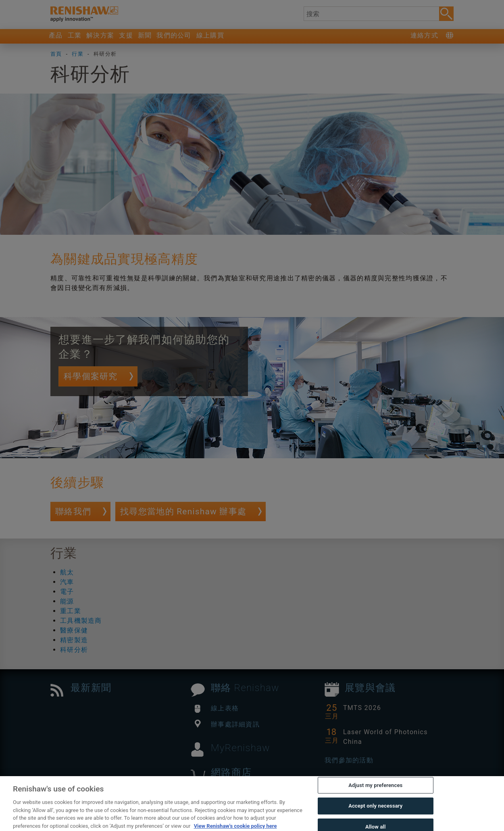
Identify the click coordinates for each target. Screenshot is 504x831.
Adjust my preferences (375, 797)
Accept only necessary (375, 818)
